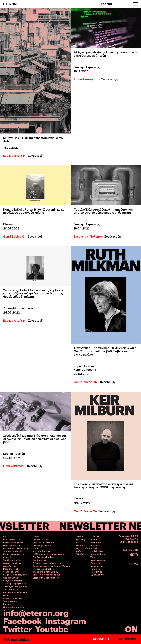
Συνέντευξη (36, 155)
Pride (35, 548)
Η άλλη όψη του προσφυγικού (49, 554)
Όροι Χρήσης (97, 575)
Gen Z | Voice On (15, 236)
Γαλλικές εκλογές (42, 545)
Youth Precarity (11, 572)
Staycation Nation (13, 580)
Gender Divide (11, 578)
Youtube (52, 629)
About (94, 539)
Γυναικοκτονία (13, 466)
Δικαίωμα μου (40, 560)
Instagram (65, 620)
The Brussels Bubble (43, 557)
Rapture (7, 604)
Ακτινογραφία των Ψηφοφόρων (13, 600)
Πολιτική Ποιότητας (96, 570)
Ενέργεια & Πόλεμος (88, 236)
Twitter (18, 629)
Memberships (98, 554)
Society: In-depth (12, 551)
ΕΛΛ (136, 564)
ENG (131, 564)
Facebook (22, 620)
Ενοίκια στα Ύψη (15, 155)
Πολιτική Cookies (17, 639)
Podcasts (81, 545)
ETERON (10, 4)
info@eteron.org (36, 612)
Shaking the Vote (41, 551)
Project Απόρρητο (87, 79)
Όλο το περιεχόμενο (98, 558)
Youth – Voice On (12, 560)
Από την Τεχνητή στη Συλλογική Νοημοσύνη (15, 585)
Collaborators (98, 551)
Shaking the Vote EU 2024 (46, 572)
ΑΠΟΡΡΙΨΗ (128, 639)
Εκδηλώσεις (82, 554)
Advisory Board (95, 547)
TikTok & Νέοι (10, 589)
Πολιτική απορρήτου (97, 564)
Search (106, 4)
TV (77, 542)
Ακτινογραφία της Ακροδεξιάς (13, 564)
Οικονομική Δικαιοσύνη (16, 548)
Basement (96, 542)
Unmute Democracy (14, 607)
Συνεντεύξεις (83, 548)
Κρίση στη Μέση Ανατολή (46, 578)
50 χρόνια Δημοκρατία (15, 575)
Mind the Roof (11, 569)
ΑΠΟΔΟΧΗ (101, 639)
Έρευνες (80, 539)
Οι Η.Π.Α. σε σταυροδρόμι (46, 575)
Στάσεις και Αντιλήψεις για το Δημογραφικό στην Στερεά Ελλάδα (51, 564)
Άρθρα (79, 551)
